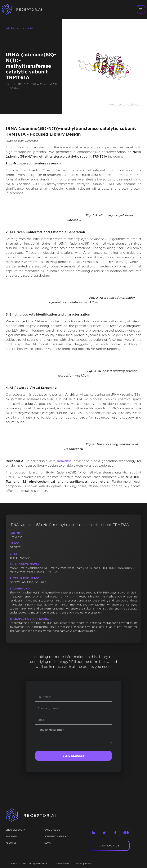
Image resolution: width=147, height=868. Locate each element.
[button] (141, 9)
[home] (27, 9)
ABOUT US (11, 843)
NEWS (48, 843)
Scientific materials (56, 836)
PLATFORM (11, 836)
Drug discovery (15, 830)
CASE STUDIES (52, 830)
